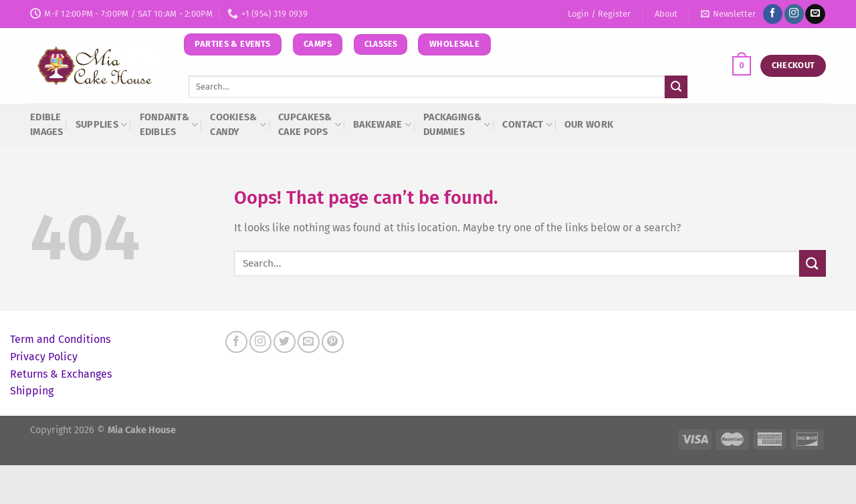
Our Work (589, 125)
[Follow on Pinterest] (333, 342)
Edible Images (47, 125)
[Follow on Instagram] (794, 14)
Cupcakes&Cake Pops (310, 125)
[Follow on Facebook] (773, 14)
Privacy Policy (44, 357)
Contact (527, 125)
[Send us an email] (815, 14)
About (666, 14)
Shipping (32, 391)
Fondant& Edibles (169, 125)
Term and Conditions (60, 339)
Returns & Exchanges (61, 374)
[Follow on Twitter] (285, 342)
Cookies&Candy (238, 125)
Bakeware (382, 125)
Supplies (102, 125)
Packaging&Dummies (457, 125)
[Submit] (676, 87)
